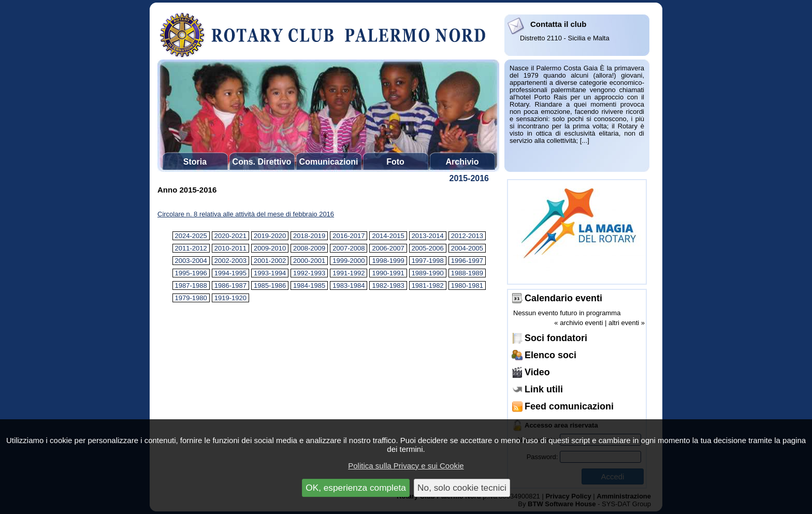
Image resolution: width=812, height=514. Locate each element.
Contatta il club (558, 24)
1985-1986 (270, 285)
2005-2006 (428, 248)
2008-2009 (309, 248)
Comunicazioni (329, 162)
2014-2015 (388, 236)
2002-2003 (230, 261)
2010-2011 (230, 248)
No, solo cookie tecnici (462, 488)
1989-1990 (428, 273)
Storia (195, 162)
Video (537, 372)
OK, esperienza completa (356, 488)
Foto (395, 162)
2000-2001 (309, 261)
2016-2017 (349, 236)
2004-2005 (467, 248)
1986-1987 (230, 285)
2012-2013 (467, 236)
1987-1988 (191, 285)
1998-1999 (388, 261)
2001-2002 (270, 261)
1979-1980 (191, 298)
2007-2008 (349, 248)
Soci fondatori (556, 338)
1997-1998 (428, 261)
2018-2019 (309, 236)
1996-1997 (467, 261)
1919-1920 (230, 298)
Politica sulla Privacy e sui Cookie (406, 466)
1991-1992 (349, 273)
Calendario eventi (563, 298)
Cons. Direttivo (262, 162)
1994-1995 (230, 273)
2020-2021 (230, 236)
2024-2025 (191, 236)
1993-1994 (270, 273)
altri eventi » (627, 323)
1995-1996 (191, 273)
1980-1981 (467, 285)
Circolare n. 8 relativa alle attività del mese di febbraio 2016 (246, 214)
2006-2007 (388, 248)
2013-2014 (428, 236)
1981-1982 (428, 285)
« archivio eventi (578, 323)
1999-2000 (349, 261)
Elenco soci (550, 355)
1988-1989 (467, 273)
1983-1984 (349, 285)
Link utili (544, 389)
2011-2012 (191, 248)
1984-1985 (309, 285)
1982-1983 (388, 285)
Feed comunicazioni (569, 406)
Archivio (462, 162)
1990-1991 (388, 273)
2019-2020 (270, 236)
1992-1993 (309, 273)
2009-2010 (270, 248)
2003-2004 (191, 261)
